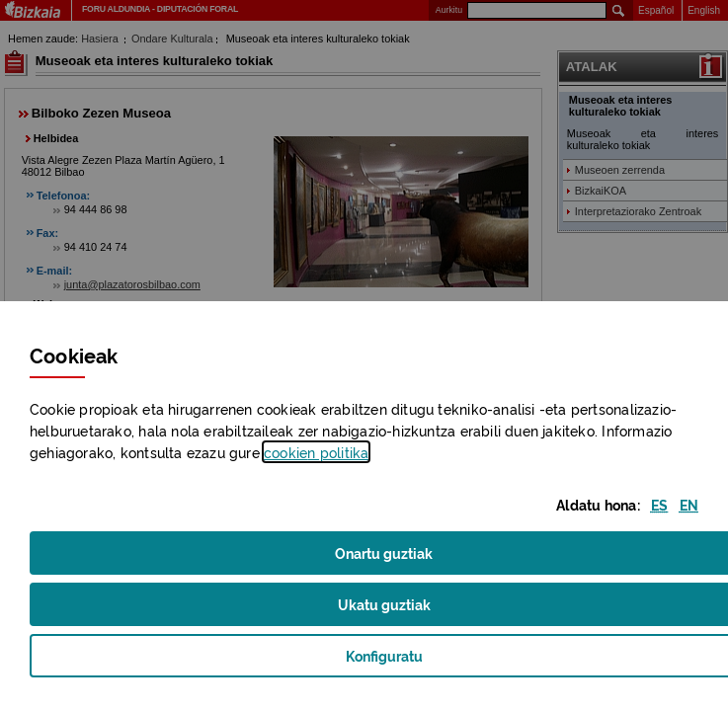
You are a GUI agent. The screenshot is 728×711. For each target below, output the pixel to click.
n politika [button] (316, 452)
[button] (659, 504)
